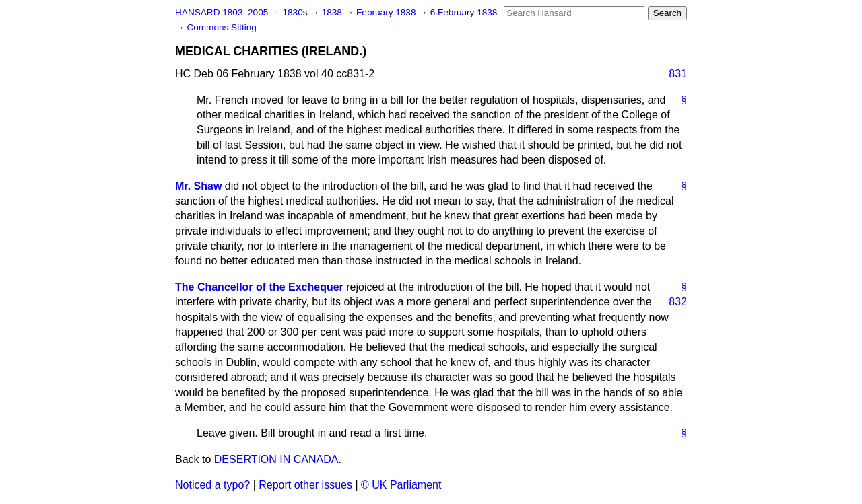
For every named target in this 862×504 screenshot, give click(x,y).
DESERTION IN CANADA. (278, 459)
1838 (333, 12)
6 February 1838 (464, 12)
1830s (296, 12)
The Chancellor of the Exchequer (259, 287)
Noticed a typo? (212, 485)
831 (678, 74)
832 (678, 302)
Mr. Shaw (198, 186)
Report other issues (305, 485)
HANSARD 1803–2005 (222, 12)
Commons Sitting (222, 27)
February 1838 (387, 12)
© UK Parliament (401, 485)
